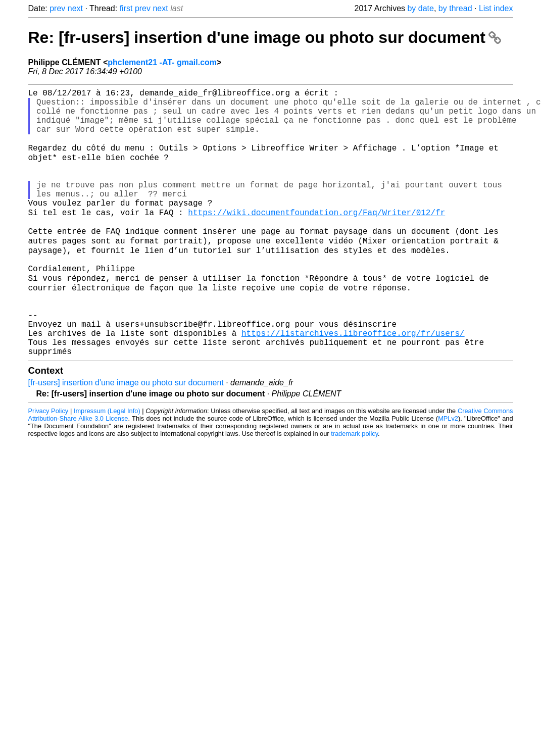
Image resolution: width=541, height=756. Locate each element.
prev (57, 8)
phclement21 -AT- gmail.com (162, 62)
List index (496, 8)
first (126, 8)
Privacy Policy (48, 465)
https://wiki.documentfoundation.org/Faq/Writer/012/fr (316, 239)
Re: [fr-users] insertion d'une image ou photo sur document (265, 37)
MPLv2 (448, 473)
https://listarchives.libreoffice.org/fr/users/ (353, 383)
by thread (455, 8)
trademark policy (354, 488)
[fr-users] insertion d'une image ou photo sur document (126, 437)
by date (420, 8)
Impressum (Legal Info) (107, 465)
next (75, 8)
